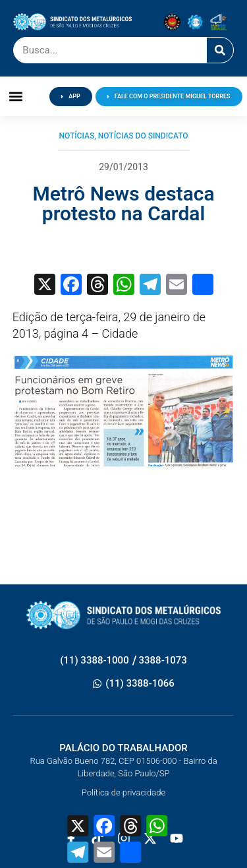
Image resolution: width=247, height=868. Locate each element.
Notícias (76, 136)
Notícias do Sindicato (143, 136)
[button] (16, 97)
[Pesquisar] (220, 50)
